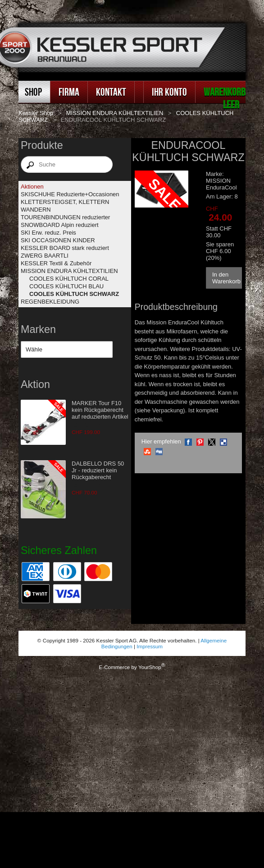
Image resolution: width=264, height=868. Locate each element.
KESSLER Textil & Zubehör (56, 263)
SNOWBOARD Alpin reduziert (60, 225)
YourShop (150, 667)
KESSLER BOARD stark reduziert (65, 248)
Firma (69, 92)
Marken (38, 329)
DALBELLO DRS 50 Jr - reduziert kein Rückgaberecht (98, 470)
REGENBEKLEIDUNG (50, 302)
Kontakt (111, 92)
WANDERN (36, 210)
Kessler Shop (36, 113)
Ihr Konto (169, 92)
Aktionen (32, 187)
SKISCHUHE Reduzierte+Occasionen (70, 194)
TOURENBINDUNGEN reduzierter (65, 217)
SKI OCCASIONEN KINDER (58, 240)
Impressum (150, 646)
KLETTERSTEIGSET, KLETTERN (65, 202)
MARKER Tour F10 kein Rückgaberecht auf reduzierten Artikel (100, 410)
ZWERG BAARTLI (45, 256)
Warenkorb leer (225, 98)
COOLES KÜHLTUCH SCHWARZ (74, 294)
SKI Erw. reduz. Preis (48, 233)
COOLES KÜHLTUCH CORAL (69, 279)
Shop (33, 92)
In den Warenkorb (226, 278)
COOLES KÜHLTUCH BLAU (66, 286)
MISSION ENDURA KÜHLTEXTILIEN (115, 113)
